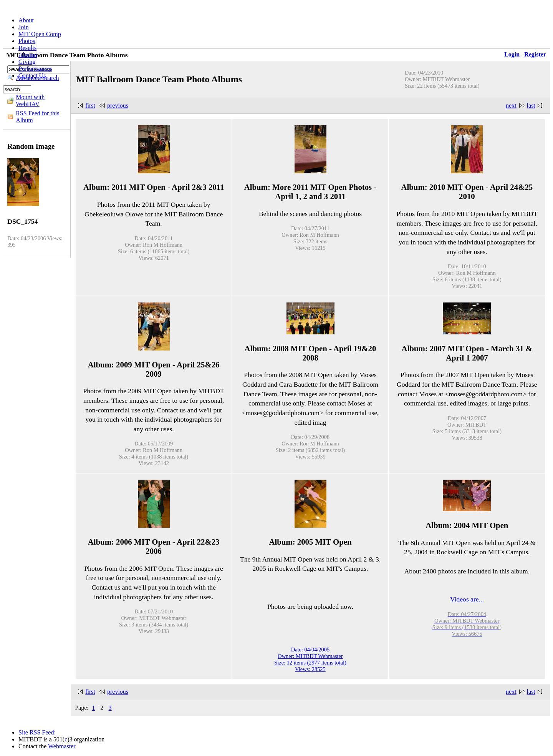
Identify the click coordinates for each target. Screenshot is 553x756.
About (26, 20)
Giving (27, 62)
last (531, 106)
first (90, 106)
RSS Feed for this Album (37, 117)
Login (512, 54)
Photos (27, 41)
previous (118, 106)
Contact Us (32, 76)
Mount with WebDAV (30, 101)
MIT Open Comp (40, 34)
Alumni (28, 55)
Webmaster (62, 746)
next (511, 106)
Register (535, 54)
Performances (35, 69)
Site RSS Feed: (38, 732)
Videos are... (467, 599)
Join (24, 27)
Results (27, 48)
